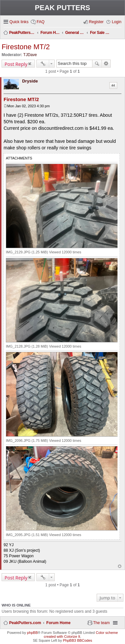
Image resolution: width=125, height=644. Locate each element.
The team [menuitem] (101, 623)
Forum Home (58, 623)
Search (97, 64)
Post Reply (16, 64)
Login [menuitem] (117, 22)
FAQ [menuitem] (40, 22)
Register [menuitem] (96, 22)
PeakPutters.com (25, 623)
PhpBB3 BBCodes (77, 640)
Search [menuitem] (119, 33)
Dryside (30, 81)
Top (120, 566)
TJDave (30, 55)
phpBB (32, 633)
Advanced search (106, 64)
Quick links (19, 22)
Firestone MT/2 (26, 47)
